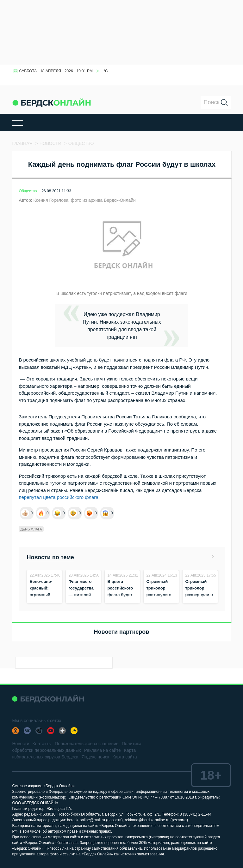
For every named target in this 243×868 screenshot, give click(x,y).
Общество (28, 191)
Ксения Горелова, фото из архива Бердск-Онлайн (84, 200)
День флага (31, 529)
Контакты (42, 744)
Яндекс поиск (95, 757)
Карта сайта (125, 757)
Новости (21, 744)
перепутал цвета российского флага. (60, 497)
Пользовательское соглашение (87, 744)
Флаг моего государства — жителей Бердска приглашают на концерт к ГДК (81, 601)
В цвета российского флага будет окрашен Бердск (120, 595)
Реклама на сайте (103, 750)
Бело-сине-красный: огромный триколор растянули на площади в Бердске (43, 601)
